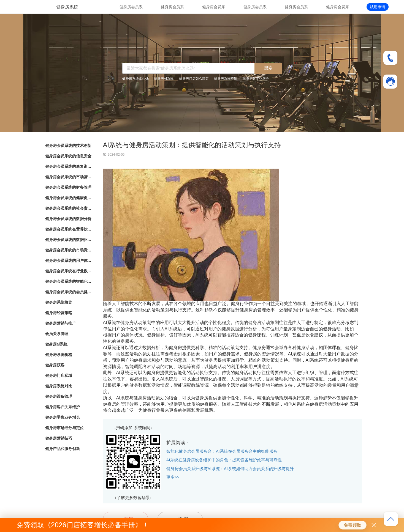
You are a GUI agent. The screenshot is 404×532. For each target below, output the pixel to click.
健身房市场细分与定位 (64, 428)
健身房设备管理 (59, 396)
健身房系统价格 (59, 355)
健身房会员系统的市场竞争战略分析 (69, 250)
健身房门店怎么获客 (194, 79)
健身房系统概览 (59, 302)
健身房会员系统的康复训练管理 (216, 7)
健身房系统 (67, 7)
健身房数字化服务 (256, 79)
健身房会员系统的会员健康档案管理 (69, 292)
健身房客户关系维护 (63, 407)
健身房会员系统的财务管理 (299, 7)
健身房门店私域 (59, 375)
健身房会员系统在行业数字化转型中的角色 (69, 271)
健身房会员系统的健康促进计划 (340, 7)
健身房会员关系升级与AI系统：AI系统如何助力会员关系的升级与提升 (230, 469)
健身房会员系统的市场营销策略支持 (257, 7)
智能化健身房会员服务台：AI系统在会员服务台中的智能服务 (222, 451)
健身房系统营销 (226, 79)
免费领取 (353, 525)
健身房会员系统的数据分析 (68, 219)
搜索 (268, 68)
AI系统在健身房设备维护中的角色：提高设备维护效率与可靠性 (224, 460)
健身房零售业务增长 (63, 417)
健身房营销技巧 (59, 438)
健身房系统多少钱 (135, 79)
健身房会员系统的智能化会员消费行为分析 (69, 281)
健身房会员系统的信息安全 (175, 7)
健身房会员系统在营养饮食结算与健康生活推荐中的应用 (69, 229)
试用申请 (378, 7)
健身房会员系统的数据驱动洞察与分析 (69, 240)
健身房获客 (55, 365)
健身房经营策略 (59, 313)
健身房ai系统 (56, 344)
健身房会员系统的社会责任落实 (69, 208)
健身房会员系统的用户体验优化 (69, 260)
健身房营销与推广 (61, 323)
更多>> (173, 477)
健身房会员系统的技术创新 (133, 7)
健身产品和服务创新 (63, 449)
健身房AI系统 (164, 79)
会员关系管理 (57, 334)
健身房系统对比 (59, 386)
